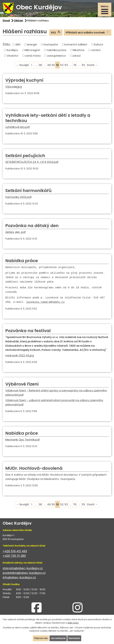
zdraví (77, 56)
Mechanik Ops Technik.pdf (23, 440)
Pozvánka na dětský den (32, 226)
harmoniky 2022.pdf (18, 197)
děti (18, 44)
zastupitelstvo (57, 56)
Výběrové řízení (22, 384)
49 (49, 65)
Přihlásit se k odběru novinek (88, 32)
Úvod (6, 20)
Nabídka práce (22, 261)
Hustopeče (51, 44)
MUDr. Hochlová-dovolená (34, 468)
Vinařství (12, 56)
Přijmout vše (41, 638)
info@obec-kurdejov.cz (19, 577)
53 (66, 65)
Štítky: (7, 44)
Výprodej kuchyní (24, 80)
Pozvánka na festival (28, 331)
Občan (18, 20)
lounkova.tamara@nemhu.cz (45, 302)
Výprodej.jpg (14, 87)
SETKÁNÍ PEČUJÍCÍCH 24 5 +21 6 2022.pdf (32, 162)
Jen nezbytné (58, 638)
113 (83, 65)
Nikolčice (79, 50)
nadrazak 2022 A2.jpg (20, 355)
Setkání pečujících (25, 156)
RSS (56, 32)
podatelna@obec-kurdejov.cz (24, 573)
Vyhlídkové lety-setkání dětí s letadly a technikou (48, 118)
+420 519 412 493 (15, 551)
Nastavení (74, 638)
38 (40, 65)
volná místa (33, 56)
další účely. (73, 623)
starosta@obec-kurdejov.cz (23, 568)
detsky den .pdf (16, 232)
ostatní (96, 50)
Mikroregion (32, 50)
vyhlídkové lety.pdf (18, 127)
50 (53, 65)
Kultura (98, 44)
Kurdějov (12, 50)
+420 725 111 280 (14, 556)
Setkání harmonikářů (28, 191)
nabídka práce (56, 50)
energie (32, 44)
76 (75, 65)
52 (62, 65)
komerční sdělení (76, 44)
